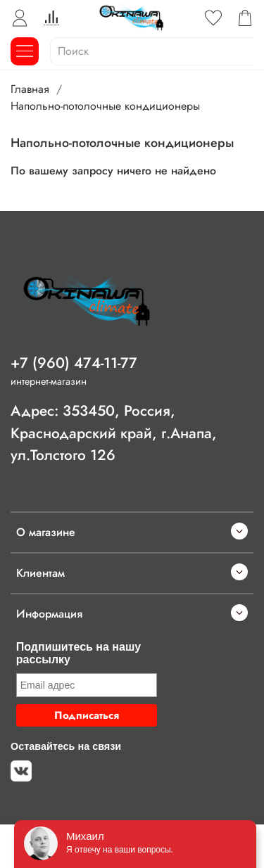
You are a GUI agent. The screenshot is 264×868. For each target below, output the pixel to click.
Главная (30, 89)
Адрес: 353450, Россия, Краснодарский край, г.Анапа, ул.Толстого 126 (114, 433)
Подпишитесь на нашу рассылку (78, 653)
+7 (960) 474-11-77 (74, 363)
